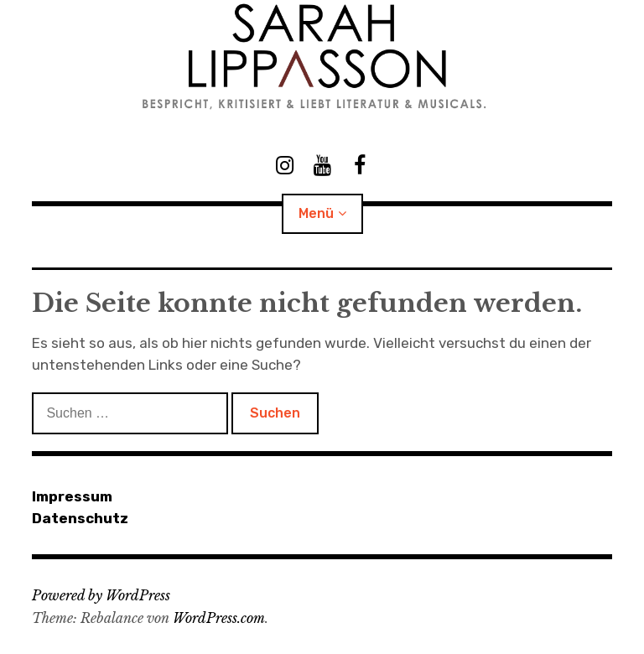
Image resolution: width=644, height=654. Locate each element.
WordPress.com (219, 618)
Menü (316, 213)
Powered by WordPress (101, 595)
